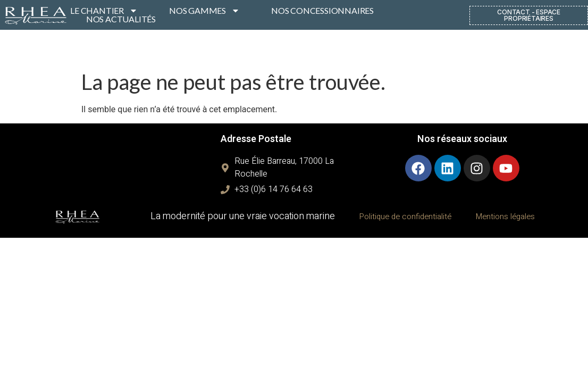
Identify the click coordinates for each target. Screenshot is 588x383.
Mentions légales (505, 217)
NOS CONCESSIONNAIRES (322, 11)
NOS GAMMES (204, 11)
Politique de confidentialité (405, 217)
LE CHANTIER (104, 11)
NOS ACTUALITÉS (121, 19)
